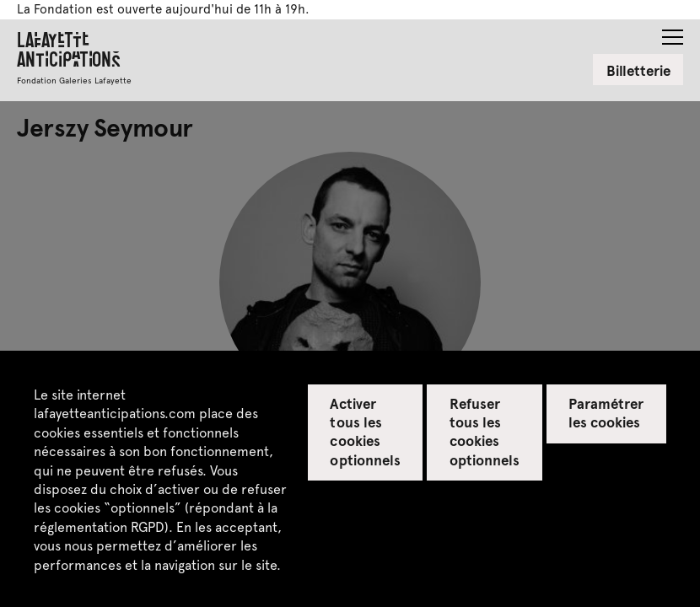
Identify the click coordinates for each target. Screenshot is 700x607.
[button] (673, 32)
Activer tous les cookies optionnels (365, 431)
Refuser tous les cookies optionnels (485, 431)
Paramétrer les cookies (606, 412)
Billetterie (638, 70)
